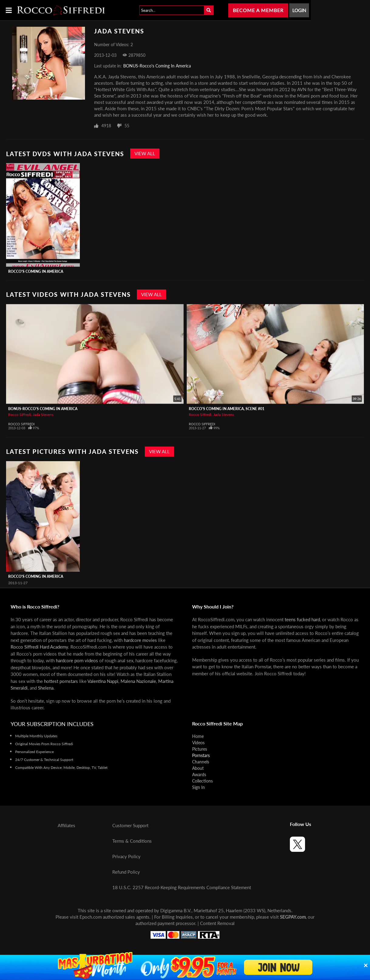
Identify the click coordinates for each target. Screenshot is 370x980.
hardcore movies (140, 640)
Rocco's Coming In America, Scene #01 (227, 409)
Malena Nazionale (138, 681)
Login (299, 10)
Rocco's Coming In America (36, 271)
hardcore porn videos (77, 660)
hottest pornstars (61, 681)
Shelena (46, 688)
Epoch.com (91, 917)
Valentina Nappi (103, 681)
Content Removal (217, 923)
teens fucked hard (302, 619)
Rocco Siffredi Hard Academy (39, 647)
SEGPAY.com (293, 917)
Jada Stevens (43, 415)
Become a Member (258, 10)
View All (145, 153)
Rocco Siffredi (20, 415)
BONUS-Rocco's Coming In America (157, 66)
